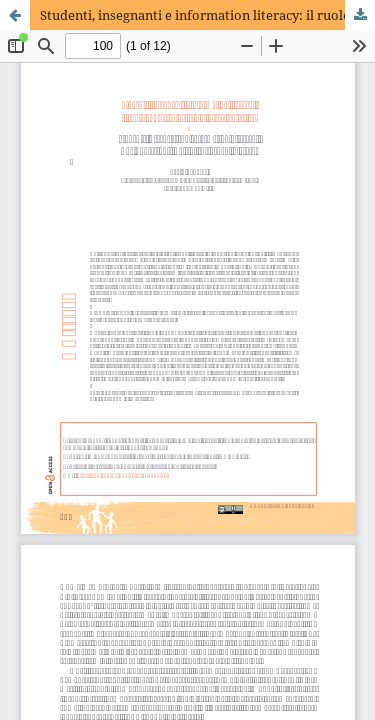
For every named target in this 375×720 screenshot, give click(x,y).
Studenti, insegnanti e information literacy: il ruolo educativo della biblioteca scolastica (207, 15)
